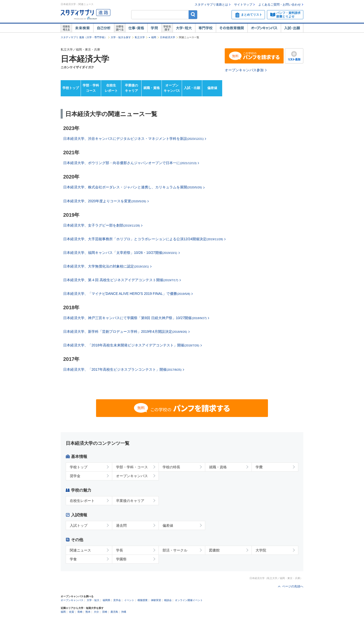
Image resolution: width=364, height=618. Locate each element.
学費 (259, 467)
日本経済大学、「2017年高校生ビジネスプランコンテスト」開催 (122, 369)
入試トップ (79, 525)
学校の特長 (171, 467)
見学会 (117, 600)
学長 (120, 550)
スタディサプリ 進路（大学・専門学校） (84, 37)
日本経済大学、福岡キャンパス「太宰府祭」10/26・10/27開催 (120, 253)
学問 (154, 28)
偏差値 (212, 88)
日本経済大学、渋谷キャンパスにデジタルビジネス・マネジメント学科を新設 (133, 139)
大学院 (261, 550)
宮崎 (105, 612)
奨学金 (75, 476)
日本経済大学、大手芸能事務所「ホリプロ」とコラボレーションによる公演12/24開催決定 (143, 239)
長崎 (80, 612)
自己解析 (104, 28)
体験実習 (156, 600)
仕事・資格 (136, 28)
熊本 (88, 612)
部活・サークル (175, 550)
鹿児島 (114, 612)
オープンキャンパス (264, 28)
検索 (193, 15)
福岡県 (106, 600)
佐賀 (72, 612)
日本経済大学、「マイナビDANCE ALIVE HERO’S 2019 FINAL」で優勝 (127, 294)
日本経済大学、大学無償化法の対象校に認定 (106, 266)
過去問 (121, 525)
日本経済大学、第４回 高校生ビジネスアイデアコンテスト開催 (121, 280)
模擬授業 (143, 600)
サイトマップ (243, 5)
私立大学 (140, 37)
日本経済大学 (168, 37)
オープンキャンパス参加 (244, 70)
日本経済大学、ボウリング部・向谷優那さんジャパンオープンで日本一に (130, 163)
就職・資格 (152, 88)
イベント (129, 600)
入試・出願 (292, 28)
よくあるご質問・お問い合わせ (280, 5)
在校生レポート (111, 88)
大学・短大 (184, 28)
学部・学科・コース (132, 467)
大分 (96, 612)
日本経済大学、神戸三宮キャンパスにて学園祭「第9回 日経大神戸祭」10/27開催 (135, 318)
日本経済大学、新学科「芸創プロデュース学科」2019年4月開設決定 (125, 332)
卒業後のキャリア (131, 88)
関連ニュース (80, 550)
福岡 (154, 37)
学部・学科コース (91, 88)
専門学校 (206, 28)
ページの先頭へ (293, 586)
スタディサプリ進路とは (211, 5)
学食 (73, 559)
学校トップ (71, 88)
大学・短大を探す (121, 37)
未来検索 (83, 28)
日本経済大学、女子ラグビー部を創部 (101, 225)
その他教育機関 (232, 28)
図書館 (214, 550)
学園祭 (121, 559)
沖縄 (124, 612)
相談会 (168, 600)
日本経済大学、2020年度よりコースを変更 (105, 201)
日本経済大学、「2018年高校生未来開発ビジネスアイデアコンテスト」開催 (131, 345)
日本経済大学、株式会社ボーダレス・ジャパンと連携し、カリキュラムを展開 (133, 187)
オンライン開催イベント (189, 600)
